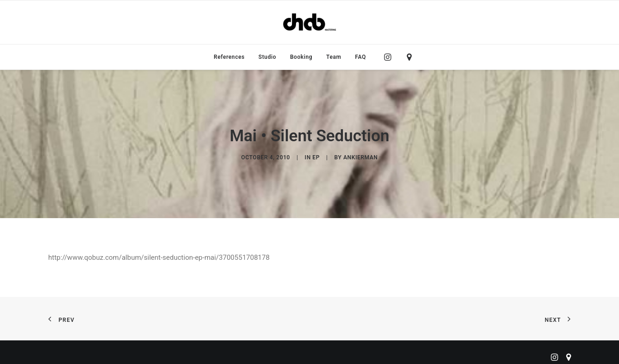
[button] (390, 57)
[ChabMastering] (309, 22)
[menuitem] (229, 57)
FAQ (360, 57)
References (229, 57)
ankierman (360, 157)
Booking (301, 57)
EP (316, 157)
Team (334, 57)
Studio (267, 57)
